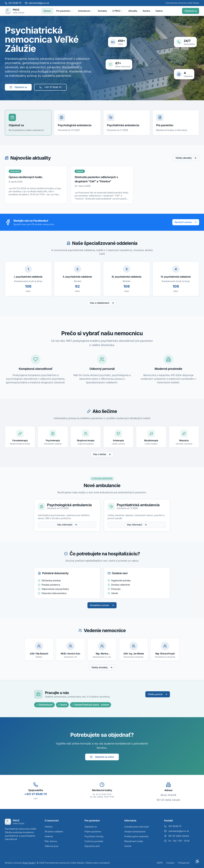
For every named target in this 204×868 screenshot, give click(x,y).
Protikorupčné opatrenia (136, 836)
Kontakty (102, 11)
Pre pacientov (64, 11)
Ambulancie (85, 11)
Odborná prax (52, 846)
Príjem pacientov (93, 832)
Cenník (128, 846)
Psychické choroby (94, 836)
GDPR (160, 863)
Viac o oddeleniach (102, 303)
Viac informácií (67, 525)
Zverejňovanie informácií (137, 827)
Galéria (159, 11)
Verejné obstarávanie (135, 832)
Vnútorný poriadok (94, 841)
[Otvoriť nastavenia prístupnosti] (197, 861)
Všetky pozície (158, 694)
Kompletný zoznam (102, 605)
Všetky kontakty (102, 667)
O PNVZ (118, 11)
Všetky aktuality (186, 158)
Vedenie (49, 836)
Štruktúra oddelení (54, 832)
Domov (47, 11)
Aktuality (133, 11)
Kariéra (146, 11)
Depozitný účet (92, 846)
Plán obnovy (51, 841)
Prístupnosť (184, 863)
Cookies (170, 863)
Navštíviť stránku (186, 222)
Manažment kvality (134, 841)
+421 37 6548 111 (50, 87)
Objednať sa (191, 11)
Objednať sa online (102, 757)
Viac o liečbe (102, 454)
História (49, 827)
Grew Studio (29, 863)
